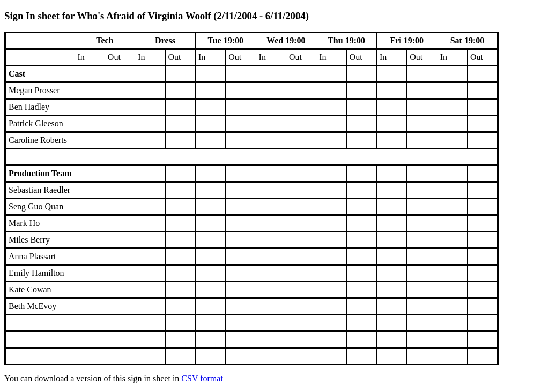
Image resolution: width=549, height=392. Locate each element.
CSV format (202, 378)
